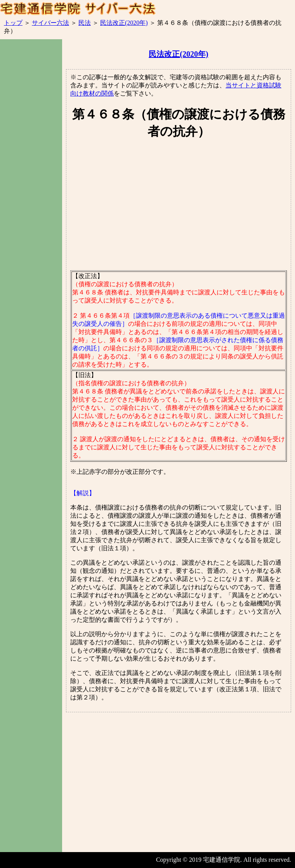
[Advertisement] (31, 179)
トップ (13, 23)
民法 (85, 23)
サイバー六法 (50, 23)
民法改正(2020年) (124, 23)
